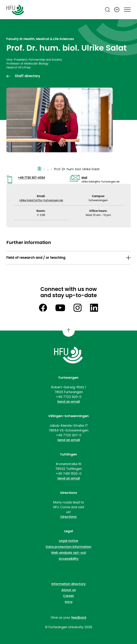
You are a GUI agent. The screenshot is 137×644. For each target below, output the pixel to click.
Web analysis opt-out (69, 553)
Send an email (68, 402)
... (48, 169)
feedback (79, 617)
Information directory (68, 584)
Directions (68, 517)
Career (69, 596)
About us (69, 590)
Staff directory (28, 76)
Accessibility (69, 559)
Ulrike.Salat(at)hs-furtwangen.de (41, 200)
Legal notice (68, 541)
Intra (69, 602)
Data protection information (68, 547)
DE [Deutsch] (117, 10)
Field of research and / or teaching (36, 258)
